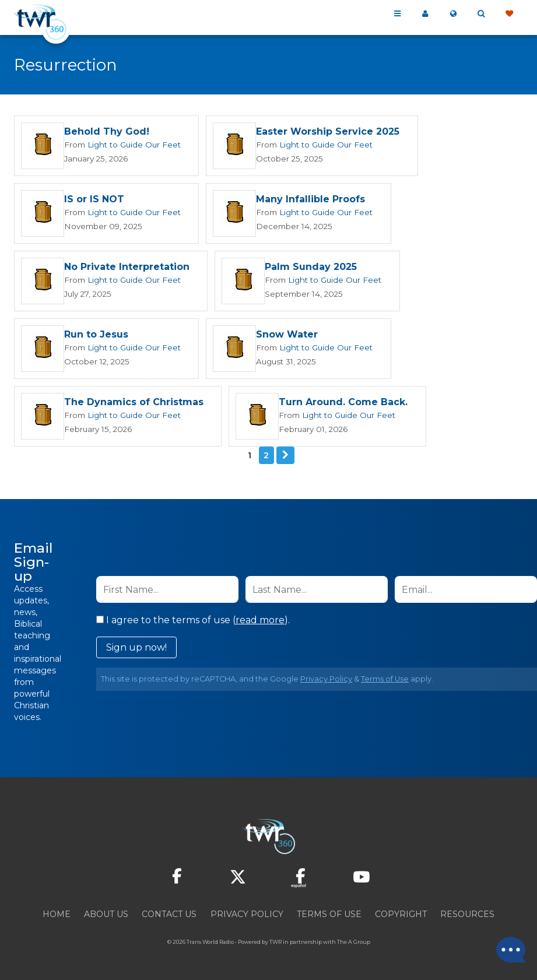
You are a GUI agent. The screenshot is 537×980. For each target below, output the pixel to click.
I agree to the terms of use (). (193, 623)
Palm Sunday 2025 (311, 268)
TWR (275, 945)
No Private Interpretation (127, 268)
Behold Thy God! (107, 132)
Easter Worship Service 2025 (323, 132)
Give (509, 14)
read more (260, 623)
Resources (467, 917)
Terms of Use (385, 682)
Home (57, 917)
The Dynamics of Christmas (134, 405)
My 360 (425, 14)
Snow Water (282, 337)
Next (286, 458)
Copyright (401, 917)
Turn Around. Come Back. (343, 405)
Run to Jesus (96, 337)
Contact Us (169, 917)
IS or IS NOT (94, 200)
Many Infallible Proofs (306, 200)
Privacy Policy (326, 682)
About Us (106, 917)
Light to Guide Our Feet (131, 145)
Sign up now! (136, 650)
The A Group (354, 945)
